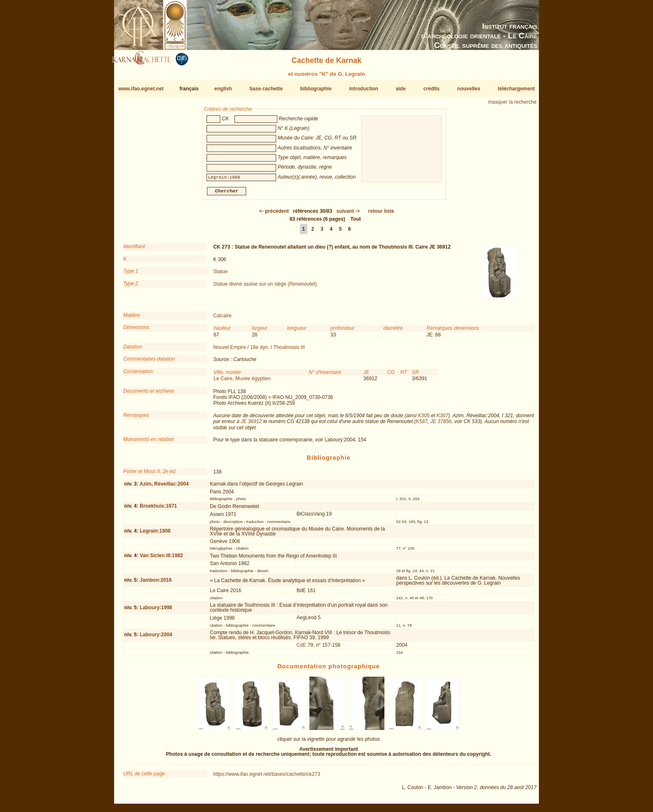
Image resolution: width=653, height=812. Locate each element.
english (223, 89)
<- (274, 214)
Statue (221, 275)
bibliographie (316, 89)
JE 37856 (441, 425)
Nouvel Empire (230, 351)
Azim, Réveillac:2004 (164, 487)
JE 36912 (251, 425)
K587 (422, 425)
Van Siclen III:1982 (161, 559)
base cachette (266, 89)
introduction (364, 89)
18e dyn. (260, 351)
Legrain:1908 (155, 534)
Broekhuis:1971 (158, 509)
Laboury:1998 (156, 611)
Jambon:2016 (156, 583)
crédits (431, 89)
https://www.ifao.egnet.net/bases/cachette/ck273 (267, 777)
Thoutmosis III (289, 351)
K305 (424, 419)
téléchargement (516, 89)
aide (401, 89)
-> (348, 214)
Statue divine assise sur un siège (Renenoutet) (265, 287)
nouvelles (469, 89)
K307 (442, 419)
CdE (301, 648)
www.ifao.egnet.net (141, 89)
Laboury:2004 (156, 638)
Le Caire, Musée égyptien (242, 382)
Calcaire (222, 319)
